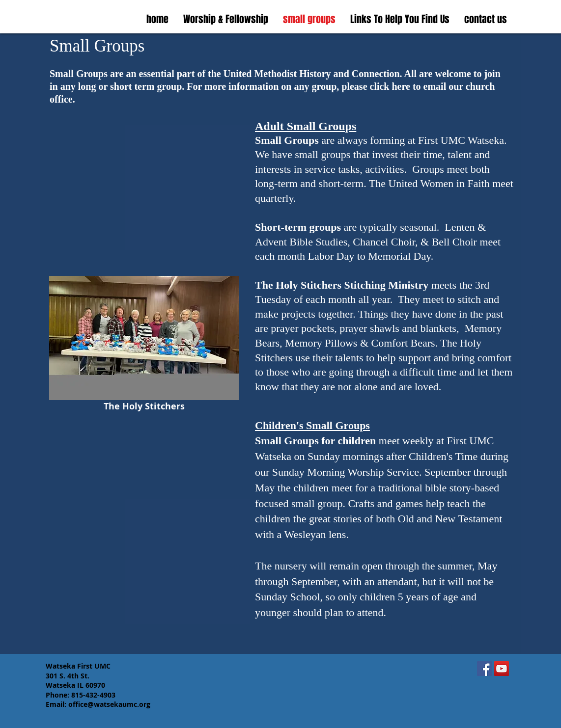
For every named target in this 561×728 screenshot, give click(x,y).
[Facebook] (484, 669)
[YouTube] (502, 669)
